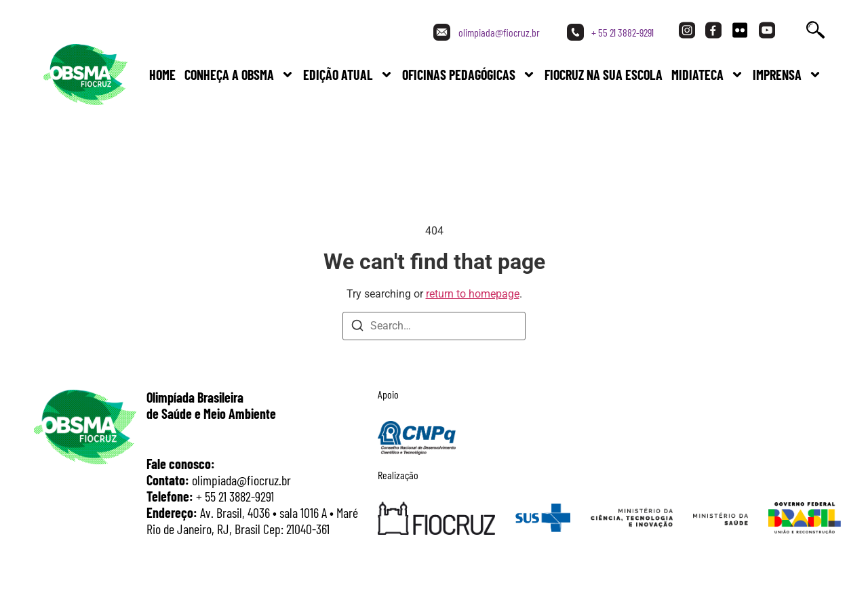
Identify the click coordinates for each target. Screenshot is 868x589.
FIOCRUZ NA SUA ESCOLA (604, 75)
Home (162, 75)
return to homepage (473, 294)
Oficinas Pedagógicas (469, 75)
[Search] (357, 328)
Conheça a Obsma (239, 75)
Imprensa (787, 75)
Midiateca (708, 75)
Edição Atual (348, 75)
